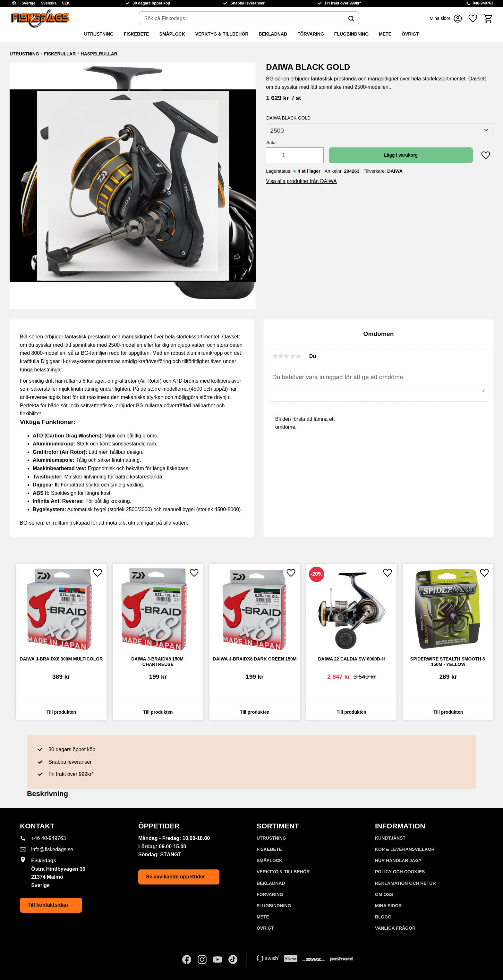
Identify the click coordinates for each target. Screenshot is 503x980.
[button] (473, 18)
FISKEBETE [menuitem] (136, 34)
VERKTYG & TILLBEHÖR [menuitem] (222, 34)
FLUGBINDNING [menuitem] (351, 34)
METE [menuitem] (385, 34)
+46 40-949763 (48, 838)
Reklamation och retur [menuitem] (405, 883)
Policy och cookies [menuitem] (400, 872)
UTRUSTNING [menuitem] (99, 34)
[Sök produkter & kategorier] (242, 19)
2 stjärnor (281, 356)
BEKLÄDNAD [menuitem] (273, 34)
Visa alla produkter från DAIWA (301, 181)
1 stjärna (275, 356)
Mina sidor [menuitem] (388, 906)
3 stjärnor (287, 356)
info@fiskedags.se (52, 849)
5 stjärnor (298, 356)
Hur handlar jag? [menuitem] (398, 860)
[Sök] (351, 19)
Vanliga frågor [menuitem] (395, 928)
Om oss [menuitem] (384, 894)
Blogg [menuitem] (383, 917)
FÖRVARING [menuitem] (311, 34)
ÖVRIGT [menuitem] (410, 34)
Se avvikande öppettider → (179, 877)
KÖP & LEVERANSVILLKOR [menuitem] (405, 849)
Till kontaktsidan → (51, 905)
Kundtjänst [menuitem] (390, 838)
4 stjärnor (293, 356)
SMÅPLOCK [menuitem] (172, 34)
